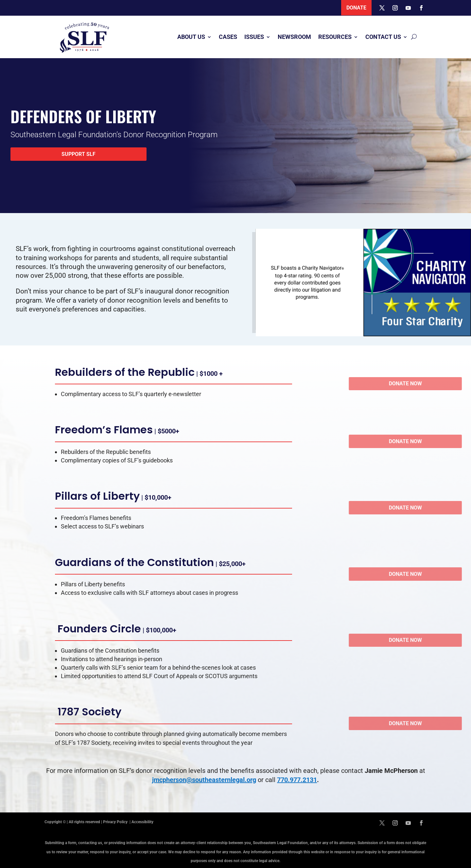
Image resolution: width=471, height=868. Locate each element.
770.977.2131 (297, 780)
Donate (356, 8)
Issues (254, 37)
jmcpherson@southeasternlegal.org (204, 780)
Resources (335, 37)
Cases (228, 37)
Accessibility (142, 822)
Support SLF (78, 154)
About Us (191, 37)
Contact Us (383, 37)
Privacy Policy (116, 822)
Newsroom (294, 37)
